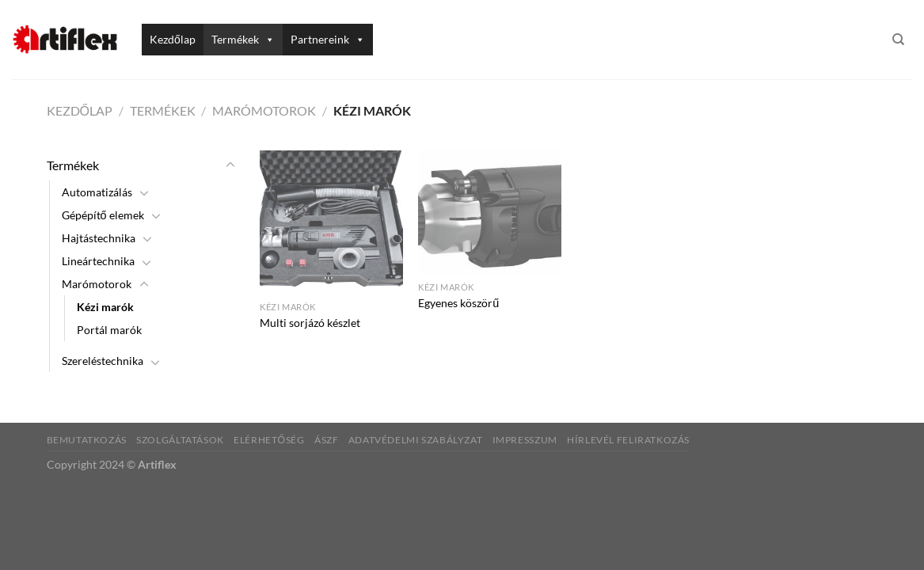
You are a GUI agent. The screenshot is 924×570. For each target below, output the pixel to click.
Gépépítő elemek (103, 215)
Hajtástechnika (99, 238)
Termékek (243, 39)
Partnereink (328, 39)
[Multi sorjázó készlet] (331, 222)
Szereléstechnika (103, 361)
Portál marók (109, 330)
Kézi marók (105, 307)
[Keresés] (898, 40)
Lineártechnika (98, 261)
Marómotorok (264, 110)
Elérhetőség (269, 440)
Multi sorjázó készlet (310, 323)
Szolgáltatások (180, 440)
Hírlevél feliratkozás (628, 440)
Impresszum (525, 440)
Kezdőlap (173, 39)
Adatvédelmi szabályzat (415, 440)
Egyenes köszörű (458, 303)
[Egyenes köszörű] (489, 212)
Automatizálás (97, 192)
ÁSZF (326, 440)
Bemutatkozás (87, 440)
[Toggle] (230, 165)
